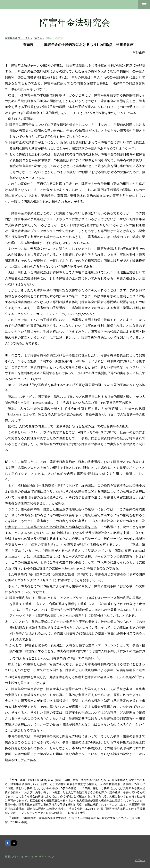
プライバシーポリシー (24, 856)
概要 (7, 856)
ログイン (140, 860)
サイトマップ (46, 856)
